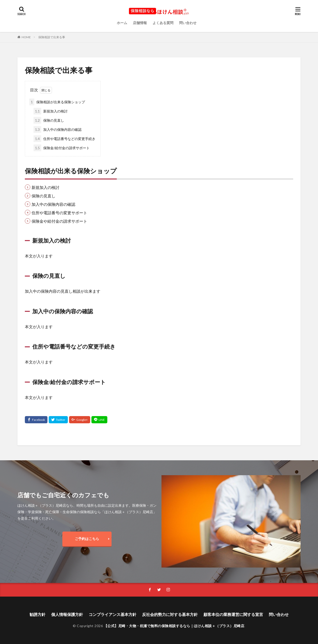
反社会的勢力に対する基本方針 (170, 614)
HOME (26, 37)
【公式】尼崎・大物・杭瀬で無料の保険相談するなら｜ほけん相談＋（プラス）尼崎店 (174, 626)
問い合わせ (188, 23)
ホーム (122, 23)
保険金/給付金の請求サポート (62, 148)
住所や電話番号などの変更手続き (64, 139)
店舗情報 (140, 23)
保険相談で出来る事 (52, 37)
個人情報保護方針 (67, 614)
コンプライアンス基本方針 (113, 614)
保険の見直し (49, 120)
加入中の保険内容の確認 (58, 129)
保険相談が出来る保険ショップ (57, 102)
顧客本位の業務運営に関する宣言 (233, 614)
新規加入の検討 (51, 111)
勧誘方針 (38, 614)
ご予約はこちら (87, 539)
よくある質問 (163, 23)
